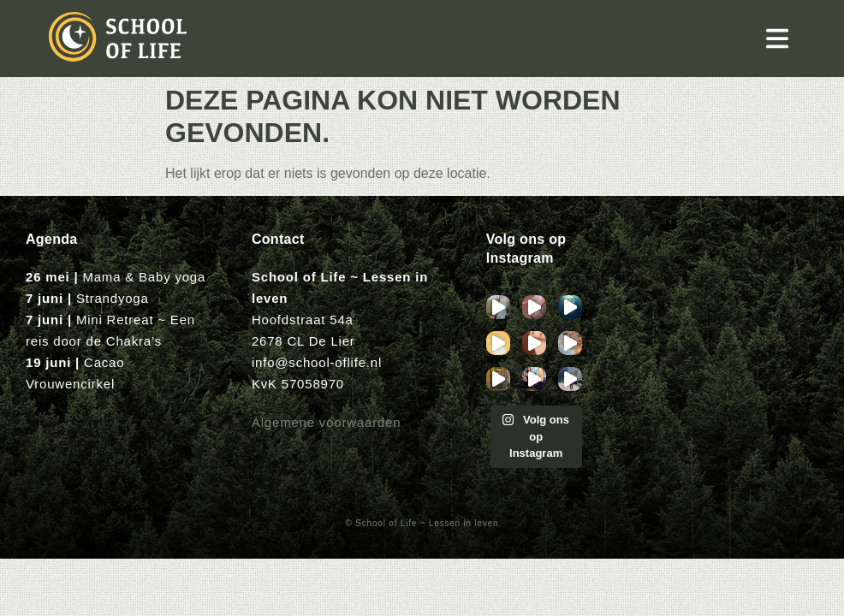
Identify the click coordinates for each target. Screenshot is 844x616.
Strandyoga (113, 298)
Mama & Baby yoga (144, 277)
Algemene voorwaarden (326, 422)
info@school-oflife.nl (317, 362)
